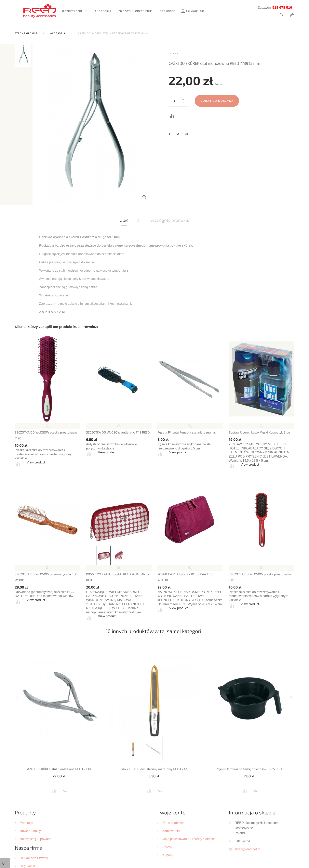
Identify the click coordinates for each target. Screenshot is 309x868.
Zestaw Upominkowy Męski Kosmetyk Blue (259, 432)
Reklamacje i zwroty (34, 858)
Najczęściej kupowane (36, 839)
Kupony (168, 855)
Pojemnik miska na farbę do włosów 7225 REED (250, 769)
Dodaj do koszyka (217, 101)
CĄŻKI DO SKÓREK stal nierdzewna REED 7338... (59, 769)
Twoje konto (172, 812)
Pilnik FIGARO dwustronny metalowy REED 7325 (154, 769)
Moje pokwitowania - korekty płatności (189, 839)
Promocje (168, 11)
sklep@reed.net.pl (247, 849)
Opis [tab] (124, 220)
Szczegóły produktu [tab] (170, 220)
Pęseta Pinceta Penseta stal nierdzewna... (187, 432)
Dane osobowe (173, 823)
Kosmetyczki (73, 11)
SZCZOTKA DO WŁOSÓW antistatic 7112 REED (118, 432)
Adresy (167, 847)
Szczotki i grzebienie (136, 11)
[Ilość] (179, 101)
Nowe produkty (30, 831)
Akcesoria (103, 11)
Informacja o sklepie (252, 812)
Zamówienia (171, 831)
